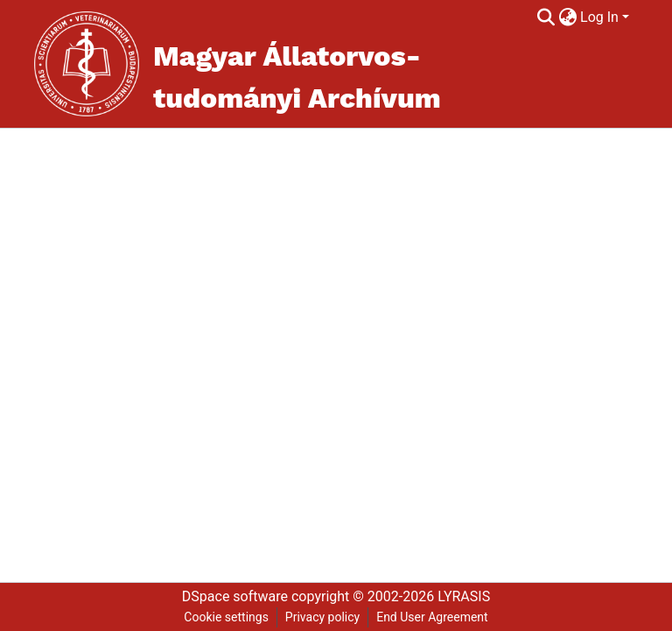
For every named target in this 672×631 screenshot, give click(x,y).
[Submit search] (546, 18)
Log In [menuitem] (599, 17)
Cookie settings (226, 617)
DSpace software (235, 596)
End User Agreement (432, 617)
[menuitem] (567, 18)
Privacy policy (322, 617)
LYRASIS (464, 596)
